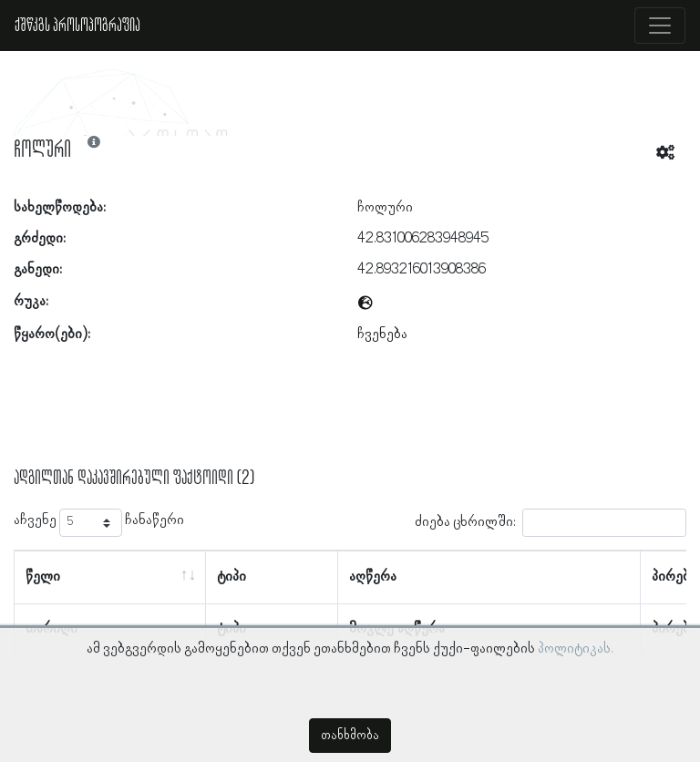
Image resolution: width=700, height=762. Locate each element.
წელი (43, 577)
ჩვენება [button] (382, 335)
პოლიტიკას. (576, 649)
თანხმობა (350, 736)
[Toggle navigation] (660, 26)
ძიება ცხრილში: (551, 523)
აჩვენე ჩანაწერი (99, 523)
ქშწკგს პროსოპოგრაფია (77, 26)
